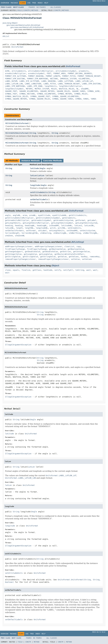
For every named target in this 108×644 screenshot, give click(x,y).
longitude (35, 185)
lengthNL (29, 228)
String (33, 133)
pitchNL (62, 228)
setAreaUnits (74, 228)
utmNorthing (75, 233)
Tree (34, 3)
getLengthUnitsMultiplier (36, 223)
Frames (32, 7)
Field (19, 10)
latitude (34, 168)
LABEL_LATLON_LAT (84, 81)
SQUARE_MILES (63, 91)
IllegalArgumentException (18, 345)
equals (16, 270)
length (19, 228)
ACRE (7, 71)
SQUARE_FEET (11, 91)
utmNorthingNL (90, 233)
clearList (69, 246)
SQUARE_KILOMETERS (29, 91)
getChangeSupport (14, 252)
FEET (49, 73)
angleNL (17, 215)
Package (14, 3)
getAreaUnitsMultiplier (17, 220)
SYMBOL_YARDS (82, 99)
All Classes (56, 7)
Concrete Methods (53, 161)
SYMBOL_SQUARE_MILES (40, 99)
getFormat (80, 220)
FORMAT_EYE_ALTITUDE (16, 76)
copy (79, 246)
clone (8, 270)
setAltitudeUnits (39, 192)
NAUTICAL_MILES (67, 89)
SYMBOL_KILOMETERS (46, 94)
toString (80, 270)
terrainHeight (12, 233)
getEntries (65, 252)
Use (29, 3)
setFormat (31, 231)
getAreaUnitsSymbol (41, 220)
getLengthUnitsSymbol (62, 223)
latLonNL (9, 228)
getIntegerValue (81, 252)
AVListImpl (78, 242)
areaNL (33, 215)
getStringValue (13, 257)
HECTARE (54, 79)
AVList (6, 36)
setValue (75, 259)
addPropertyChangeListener (19, 246)
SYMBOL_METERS (65, 94)
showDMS (85, 89)
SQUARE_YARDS (79, 91)
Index (40, 3)
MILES (54, 89)
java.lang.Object (10, 23)
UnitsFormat (17, 47)
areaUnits (84, 71)
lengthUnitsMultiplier (70, 86)
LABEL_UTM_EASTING (91, 84)
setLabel (42, 231)
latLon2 (78, 226)
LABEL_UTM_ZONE (35, 86)
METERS (29, 89)
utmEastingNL (60, 233)
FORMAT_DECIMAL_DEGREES (80, 73)
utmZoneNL (20, 236)
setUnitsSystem (87, 231)
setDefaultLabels (39, 199)
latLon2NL (89, 226)
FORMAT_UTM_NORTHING (38, 79)
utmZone (9, 236)
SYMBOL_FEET (11, 94)
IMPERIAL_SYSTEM (68, 79)
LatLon (41, 176)
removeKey (95, 257)
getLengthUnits (13, 223)
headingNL (30, 226)
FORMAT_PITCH (69, 76)
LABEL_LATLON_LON (14, 84)
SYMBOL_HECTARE (27, 94)
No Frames (41, 7)
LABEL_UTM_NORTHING (15, 86)
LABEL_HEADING (48, 81)
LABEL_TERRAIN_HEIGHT (69, 84)
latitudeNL (67, 226)
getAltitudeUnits (78, 215)
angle (8, 215)
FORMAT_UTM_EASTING (15, 79)
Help (46, 3)
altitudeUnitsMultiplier (41, 71)
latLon (33, 176)
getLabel (92, 220)
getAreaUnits (69, 218)
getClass (37, 270)
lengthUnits (51, 86)
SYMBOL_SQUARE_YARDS (63, 99)
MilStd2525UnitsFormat (17, 123)
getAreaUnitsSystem (63, 220)
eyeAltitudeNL (59, 215)
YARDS (93, 99)
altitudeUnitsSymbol (66, 71)
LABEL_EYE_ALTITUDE (29, 81)
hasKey (84, 257)
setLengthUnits (57, 231)
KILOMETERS (84, 79)
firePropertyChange (15, 249)
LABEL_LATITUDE (66, 81)
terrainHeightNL (30, 233)
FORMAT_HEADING (36, 76)
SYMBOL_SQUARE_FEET (40, 96)
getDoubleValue (33, 252)
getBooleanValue (57, 249)
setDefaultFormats (14, 231)
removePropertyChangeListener (20, 259)
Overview (5, 3)
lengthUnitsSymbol (14, 89)
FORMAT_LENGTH (53, 76)
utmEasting (46, 233)
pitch (53, 228)
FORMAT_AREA (59, 73)
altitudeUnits (19, 71)
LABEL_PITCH (50, 84)
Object (55, 266)
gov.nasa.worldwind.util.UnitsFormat (27, 27)
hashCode (48, 270)
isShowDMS (54, 226)
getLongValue (30, 254)
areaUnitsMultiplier (16, 73)
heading (9, 226)
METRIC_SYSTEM (42, 89)
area (25, 215)
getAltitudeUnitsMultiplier (19, 218)
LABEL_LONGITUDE (33, 84)
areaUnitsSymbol (36, 73)
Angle (43, 168)
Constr (26, 10)
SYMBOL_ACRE (93, 91)
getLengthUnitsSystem (86, 223)
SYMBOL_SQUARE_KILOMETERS (65, 96)
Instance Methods (30, 161)
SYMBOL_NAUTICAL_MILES (17, 96)
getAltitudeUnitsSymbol (48, 218)
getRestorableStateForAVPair (69, 254)
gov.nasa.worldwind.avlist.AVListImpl (23, 25)
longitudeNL (42, 228)
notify (58, 270)
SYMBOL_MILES (81, 94)
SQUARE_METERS (47, 91)
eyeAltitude (44, 215)
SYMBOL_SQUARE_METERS (16, 99)
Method (35, 10)
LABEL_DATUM (11, 81)
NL (78, 89)
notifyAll (68, 270)
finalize (26, 270)
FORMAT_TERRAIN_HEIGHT (89, 76)
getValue (62, 257)
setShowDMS (72, 231)
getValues (74, 257)
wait (89, 270)
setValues (87, 259)
